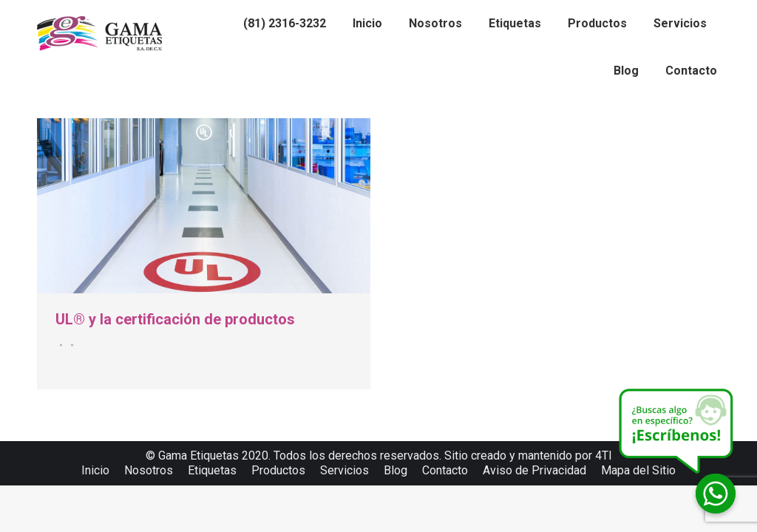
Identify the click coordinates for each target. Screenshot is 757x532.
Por (70, 345)
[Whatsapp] (716, 494)
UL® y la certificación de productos (175, 319)
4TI (604, 456)
